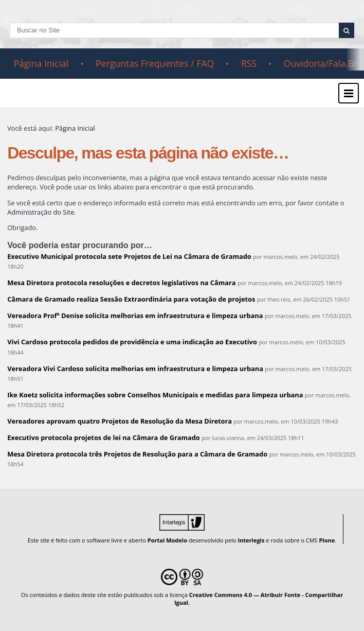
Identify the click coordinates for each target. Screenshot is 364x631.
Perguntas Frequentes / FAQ (155, 63)
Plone (327, 540)
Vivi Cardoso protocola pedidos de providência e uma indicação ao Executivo (132, 342)
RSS (249, 63)
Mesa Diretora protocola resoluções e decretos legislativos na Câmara (121, 283)
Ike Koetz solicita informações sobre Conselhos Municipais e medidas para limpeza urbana (155, 395)
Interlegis (251, 540)
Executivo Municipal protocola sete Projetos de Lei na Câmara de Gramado (129, 256)
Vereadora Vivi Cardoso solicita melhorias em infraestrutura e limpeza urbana (135, 369)
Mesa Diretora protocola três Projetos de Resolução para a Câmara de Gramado (137, 454)
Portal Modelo (167, 540)
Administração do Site (41, 212)
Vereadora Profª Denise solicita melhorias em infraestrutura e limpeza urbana (135, 315)
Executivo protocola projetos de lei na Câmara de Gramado (104, 437)
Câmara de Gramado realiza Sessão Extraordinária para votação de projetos (131, 299)
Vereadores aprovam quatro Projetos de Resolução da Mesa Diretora (120, 421)
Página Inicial (41, 63)
